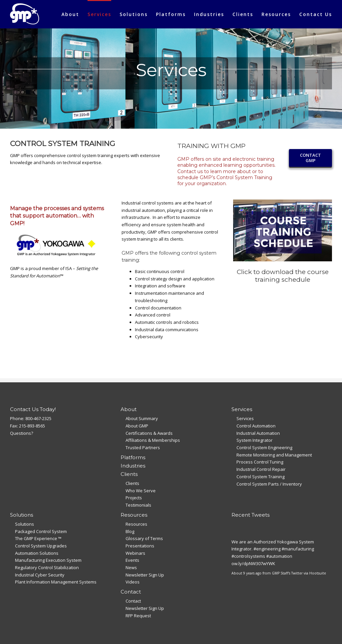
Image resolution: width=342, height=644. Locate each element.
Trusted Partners (143, 447)
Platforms (133, 457)
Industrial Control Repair (261, 469)
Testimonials (138, 505)
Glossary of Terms (144, 538)
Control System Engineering (264, 447)
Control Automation (256, 426)
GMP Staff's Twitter (287, 573)
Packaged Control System (41, 531)
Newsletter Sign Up (145, 575)
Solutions (25, 524)
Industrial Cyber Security (40, 575)
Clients (132, 483)
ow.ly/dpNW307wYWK (253, 563)
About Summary (142, 418)
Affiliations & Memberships (153, 440)
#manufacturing (298, 549)
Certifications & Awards (149, 433)
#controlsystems (248, 556)
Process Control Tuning (260, 462)
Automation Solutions (37, 553)
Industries (133, 466)
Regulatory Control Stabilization (47, 567)
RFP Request (138, 616)
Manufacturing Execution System (48, 560)
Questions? (22, 433)
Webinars (135, 553)
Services (245, 418)
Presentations (140, 546)
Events (132, 560)
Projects (134, 498)
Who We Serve (141, 491)
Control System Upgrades (41, 546)
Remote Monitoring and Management (274, 455)
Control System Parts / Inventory (269, 484)
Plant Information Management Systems (56, 582)
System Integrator (254, 440)
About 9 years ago (246, 573)
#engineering (267, 549)
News (131, 567)
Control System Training (261, 477)
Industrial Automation (258, 433)
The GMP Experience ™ (38, 538)
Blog (130, 531)
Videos (133, 582)
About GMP (137, 426)
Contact (133, 601)
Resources (136, 524)
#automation (279, 556)
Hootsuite (318, 573)
